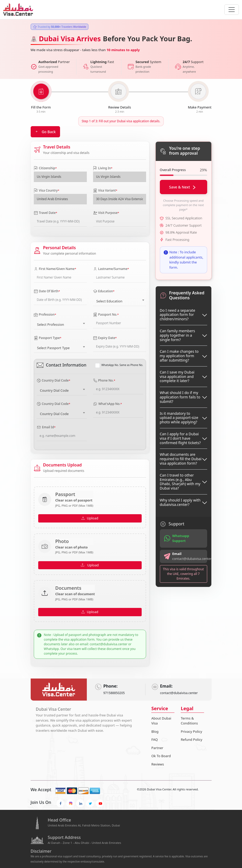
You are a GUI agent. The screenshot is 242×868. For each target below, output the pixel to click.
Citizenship (45, 168)
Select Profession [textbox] (51, 324)
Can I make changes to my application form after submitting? (179, 356)
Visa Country (47, 190)
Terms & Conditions (189, 721)
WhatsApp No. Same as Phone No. (122, 365)
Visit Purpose (106, 213)
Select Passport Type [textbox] (53, 348)
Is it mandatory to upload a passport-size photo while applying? (179, 418)
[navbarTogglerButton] (232, 10)
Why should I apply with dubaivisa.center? (180, 502)
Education (104, 291)
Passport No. (106, 314)
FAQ (155, 740)
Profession (45, 315)
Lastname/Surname (111, 269)
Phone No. (104, 380)
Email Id (46, 427)
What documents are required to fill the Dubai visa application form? (181, 459)
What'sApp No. (108, 404)
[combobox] (120, 300)
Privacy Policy (191, 731)
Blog (155, 731)
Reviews (158, 764)
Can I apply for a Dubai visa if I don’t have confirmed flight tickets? (180, 438)
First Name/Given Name (55, 269)
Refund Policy (191, 740)
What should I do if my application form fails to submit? (180, 397)
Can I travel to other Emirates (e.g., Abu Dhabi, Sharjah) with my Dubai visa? (180, 482)
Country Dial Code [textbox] (54, 390)
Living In (103, 168)
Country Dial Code (54, 380)
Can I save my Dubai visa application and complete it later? (177, 377)
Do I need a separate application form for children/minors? (178, 315)
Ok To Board (161, 756)
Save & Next (182, 187)
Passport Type (48, 338)
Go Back (45, 132)
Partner (157, 748)
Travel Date (46, 213)
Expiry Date (105, 338)
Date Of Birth (47, 291)
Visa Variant (105, 190)
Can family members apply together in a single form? (178, 335)
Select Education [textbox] (109, 301)
